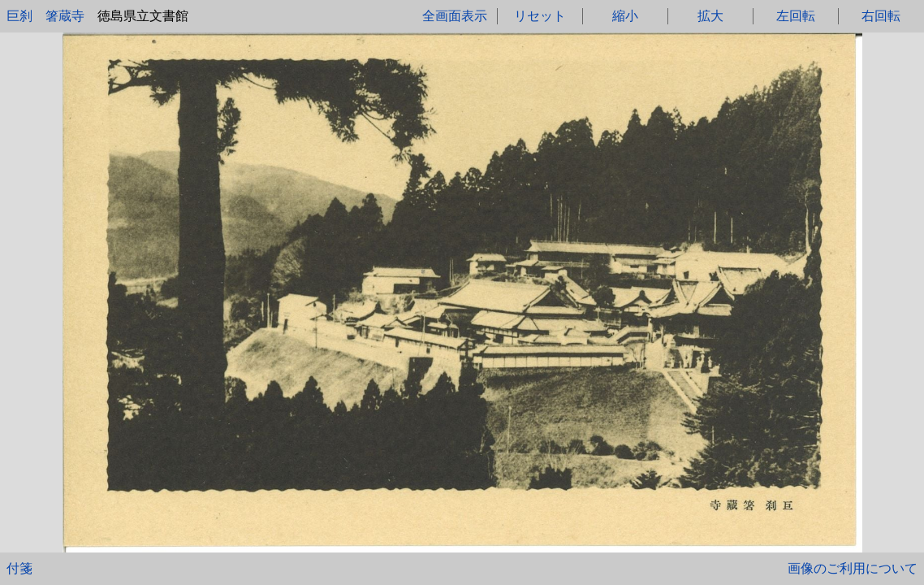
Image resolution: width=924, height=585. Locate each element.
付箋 (19, 568)
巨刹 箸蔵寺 (45, 16)
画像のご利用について (853, 568)
